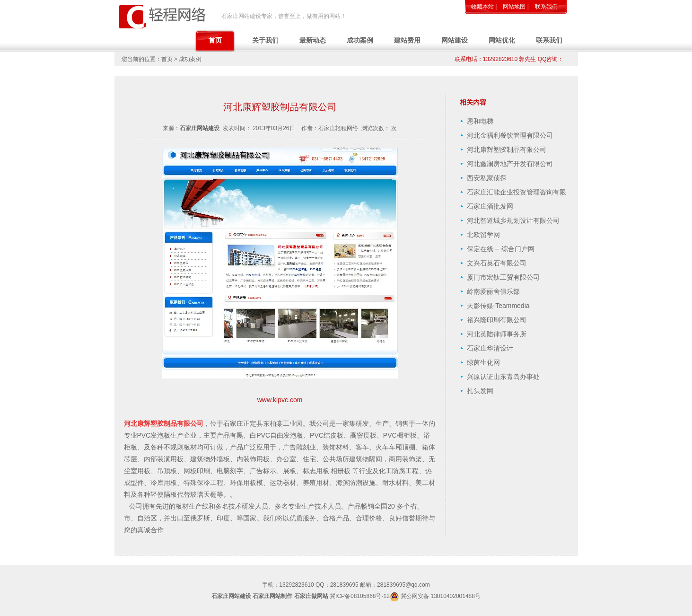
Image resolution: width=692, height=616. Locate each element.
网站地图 (514, 7)
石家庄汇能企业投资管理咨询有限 (517, 192)
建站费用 (407, 40)
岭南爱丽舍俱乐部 (493, 291)
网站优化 (502, 40)
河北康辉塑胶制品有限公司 (507, 150)
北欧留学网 (483, 235)
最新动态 (313, 40)
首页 (215, 40)
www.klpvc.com (280, 400)
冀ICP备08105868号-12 (360, 596)
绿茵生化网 (483, 362)
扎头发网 (480, 391)
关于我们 (265, 40)
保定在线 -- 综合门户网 (501, 249)
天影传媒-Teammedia (498, 306)
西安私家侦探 (487, 178)
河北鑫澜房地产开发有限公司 (510, 164)
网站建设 (455, 40)
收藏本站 (482, 7)
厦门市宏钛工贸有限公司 (503, 277)
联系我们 (546, 7)
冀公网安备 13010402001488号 (441, 596)
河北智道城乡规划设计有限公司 (513, 220)
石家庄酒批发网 (490, 206)
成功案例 (360, 40)
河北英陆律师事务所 (497, 334)
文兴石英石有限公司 (497, 263)
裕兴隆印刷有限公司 (497, 320)
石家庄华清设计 (490, 348)
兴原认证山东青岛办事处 (503, 377)
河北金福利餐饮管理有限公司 (510, 135)
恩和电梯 (480, 121)
